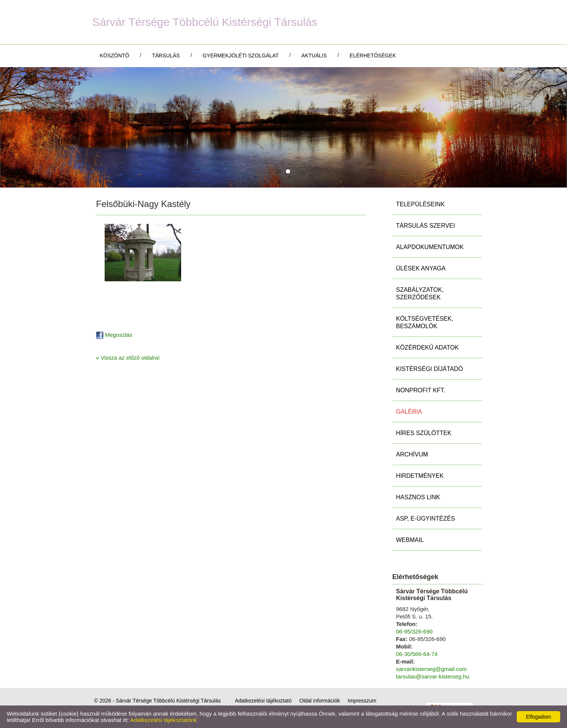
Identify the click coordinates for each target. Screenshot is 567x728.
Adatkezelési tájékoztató (263, 701)
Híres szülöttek (424, 433)
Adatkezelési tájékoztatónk (163, 720)
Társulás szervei (425, 226)
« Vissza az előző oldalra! (128, 358)
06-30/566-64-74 (417, 654)
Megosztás (114, 335)
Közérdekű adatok (427, 347)
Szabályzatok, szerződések (420, 293)
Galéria (409, 412)
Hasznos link (418, 497)
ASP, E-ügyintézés (425, 519)
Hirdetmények (420, 476)
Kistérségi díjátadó (429, 369)
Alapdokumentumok (430, 247)
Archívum (412, 454)
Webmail (410, 540)
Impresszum (362, 701)
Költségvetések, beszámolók (425, 322)
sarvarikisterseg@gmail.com (431, 669)
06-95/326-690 (414, 631)
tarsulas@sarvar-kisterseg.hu (433, 676)
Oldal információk (319, 701)
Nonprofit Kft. (421, 390)
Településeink (420, 204)
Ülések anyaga (421, 268)
